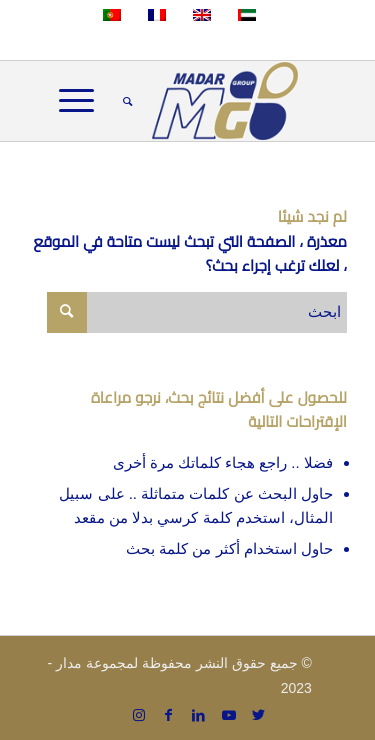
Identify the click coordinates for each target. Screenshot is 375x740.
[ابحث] (124, 101)
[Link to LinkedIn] (199, 715)
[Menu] (83, 101)
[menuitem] (124, 101)
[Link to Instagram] (139, 715)
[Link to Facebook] (169, 715)
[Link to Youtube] (229, 715)
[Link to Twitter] (259, 715)
